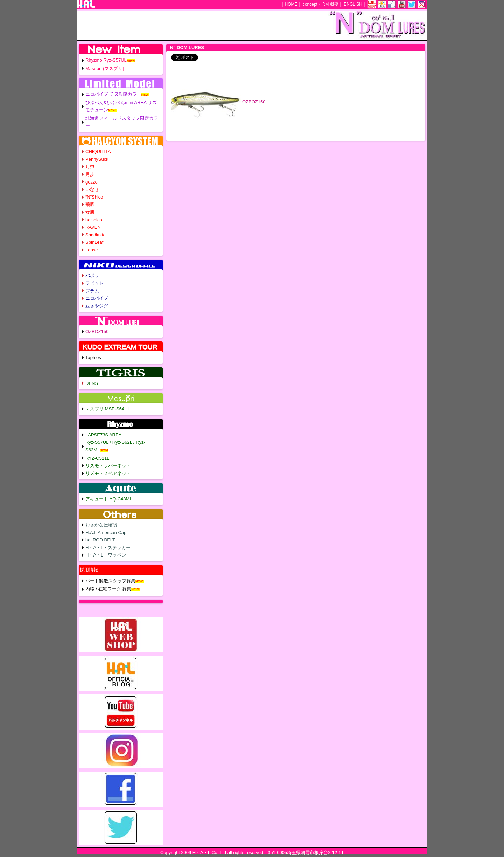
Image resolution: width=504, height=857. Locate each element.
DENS (92, 383)
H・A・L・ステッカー (108, 548)
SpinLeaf (94, 242)
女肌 (90, 212)
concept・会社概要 (321, 4)
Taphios (93, 357)
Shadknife (96, 235)
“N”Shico (94, 197)
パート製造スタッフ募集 (110, 581)
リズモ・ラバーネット (108, 466)
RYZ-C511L (97, 458)
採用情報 (89, 570)
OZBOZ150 (254, 102)
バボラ (92, 275)
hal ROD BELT (100, 540)
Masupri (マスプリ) (105, 68)
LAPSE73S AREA (103, 435)
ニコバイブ (97, 298)
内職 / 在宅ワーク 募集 (108, 589)
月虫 (90, 167)
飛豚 (90, 204)
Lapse (92, 250)
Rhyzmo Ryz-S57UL (106, 60)
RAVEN (93, 227)
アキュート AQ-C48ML (109, 499)
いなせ (92, 189)
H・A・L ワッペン (106, 555)
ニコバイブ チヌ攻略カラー (113, 94)
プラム (92, 291)
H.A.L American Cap (106, 533)
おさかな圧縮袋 (101, 525)
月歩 (90, 174)
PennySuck (97, 159)
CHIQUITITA (98, 151)
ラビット (94, 283)
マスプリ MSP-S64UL (108, 409)
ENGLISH (353, 4)
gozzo (92, 182)
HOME (291, 4)
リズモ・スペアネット (108, 473)
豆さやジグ (97, 306)
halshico (94, 220)
